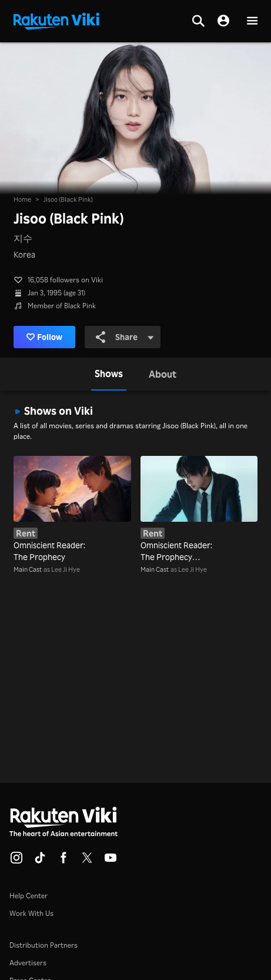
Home (22, 199)
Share (125, 337)
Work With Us (31, 913)
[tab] (109, 374)
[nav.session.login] (223, 21)
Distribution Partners (44, 945)
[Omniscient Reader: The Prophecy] (72, 510)
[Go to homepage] (56, 20)
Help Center (29, 896)
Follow (44, 337)
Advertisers (28, 963)
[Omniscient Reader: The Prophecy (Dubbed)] (199, 510)
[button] (252, 21)
